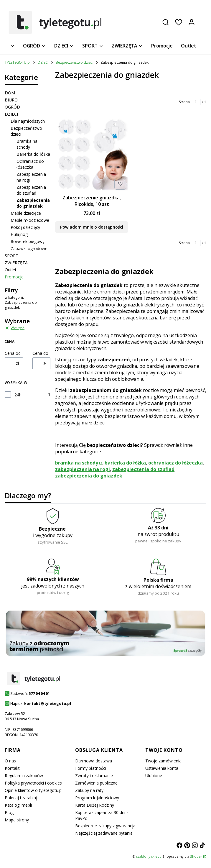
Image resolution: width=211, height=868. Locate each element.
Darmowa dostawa (94, 761)
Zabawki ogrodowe (29, 248)
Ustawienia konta (162, 768)
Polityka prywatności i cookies (33, 783)
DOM (10, 93)
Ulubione (154, 776)
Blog (9, 812)
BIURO (11, 100)
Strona (184, 102)
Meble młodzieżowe (30, 220)
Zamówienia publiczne (96, 783)
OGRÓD (12, 107)
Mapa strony (17, 820)
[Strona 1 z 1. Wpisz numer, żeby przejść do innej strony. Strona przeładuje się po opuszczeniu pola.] (196, 102)
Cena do (40, 353)
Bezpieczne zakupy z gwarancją (105, 826)
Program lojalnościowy (97, 798)
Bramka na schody (27, 144)
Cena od (13, 353)
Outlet (11, 270)
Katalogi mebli (18, 805)
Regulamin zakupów (24, 776)
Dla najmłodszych (28, 121)
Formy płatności (91, 768)
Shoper (196, 856)
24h (18, 395)
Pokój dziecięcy (25, 227)
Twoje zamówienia (163, 761)
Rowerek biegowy (28, 241)
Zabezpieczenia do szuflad (31, 190)
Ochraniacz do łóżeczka (30, 164)
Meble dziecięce (26, 213)
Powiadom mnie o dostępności (92, 227)
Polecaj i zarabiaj (21, 798)
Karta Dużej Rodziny (95, 805)
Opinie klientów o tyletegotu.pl (34, 790)
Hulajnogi (20, 234)
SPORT (11, 256)
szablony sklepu (149, 856)
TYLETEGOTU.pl (18, 62)
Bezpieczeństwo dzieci (75, 62)
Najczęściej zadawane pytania (104, 833)
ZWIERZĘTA (16, 263)
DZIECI (43, 62)
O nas (10, 761)
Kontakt (12, 768)
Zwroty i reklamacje (94, 776)
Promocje (14, 277)
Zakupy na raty (89, 790)
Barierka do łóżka (33, 154)
